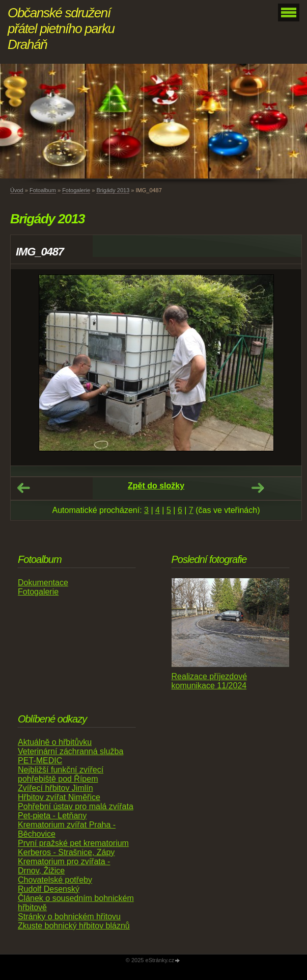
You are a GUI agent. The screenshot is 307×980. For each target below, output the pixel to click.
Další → (258, 488)
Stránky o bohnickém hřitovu (69, 917)
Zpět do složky (156, 486)
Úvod (17, 190)
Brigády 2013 (113, 190)
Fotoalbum (43, 190)
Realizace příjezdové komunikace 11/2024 (210, 681)
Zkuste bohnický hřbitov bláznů (74, 926)
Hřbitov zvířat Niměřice (59, 797)
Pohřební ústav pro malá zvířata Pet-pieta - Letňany (76, 811)
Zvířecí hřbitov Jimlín (55, 788)
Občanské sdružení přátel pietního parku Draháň (61, 29)
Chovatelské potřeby (55, 880)
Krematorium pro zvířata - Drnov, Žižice (64, 866)
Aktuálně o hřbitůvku (55, 742)
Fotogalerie (76, 190)
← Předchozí (23, 488)
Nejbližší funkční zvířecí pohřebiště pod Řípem (61, 774)
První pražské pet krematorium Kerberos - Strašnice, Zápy (73, 848)
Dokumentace (43, 583)
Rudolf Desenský (49, 889)
